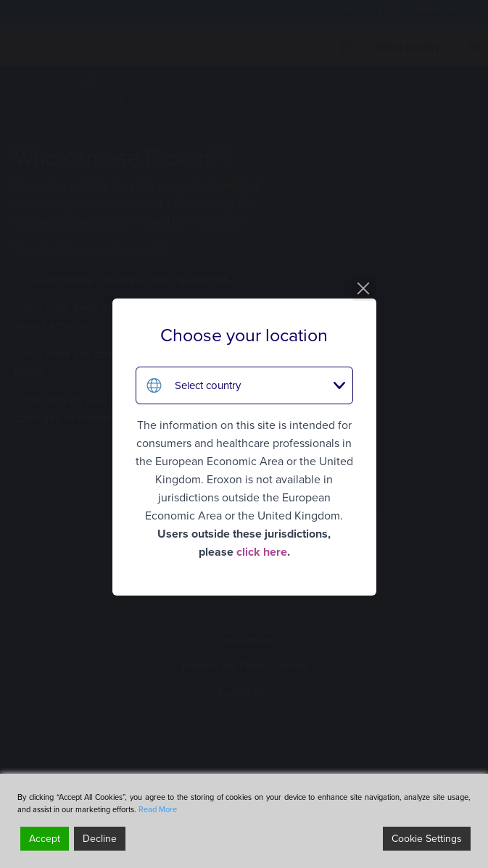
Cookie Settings (427, 839)
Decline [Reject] (100, 839)
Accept (45, 839)
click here (262, 552)
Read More (158, 809)
